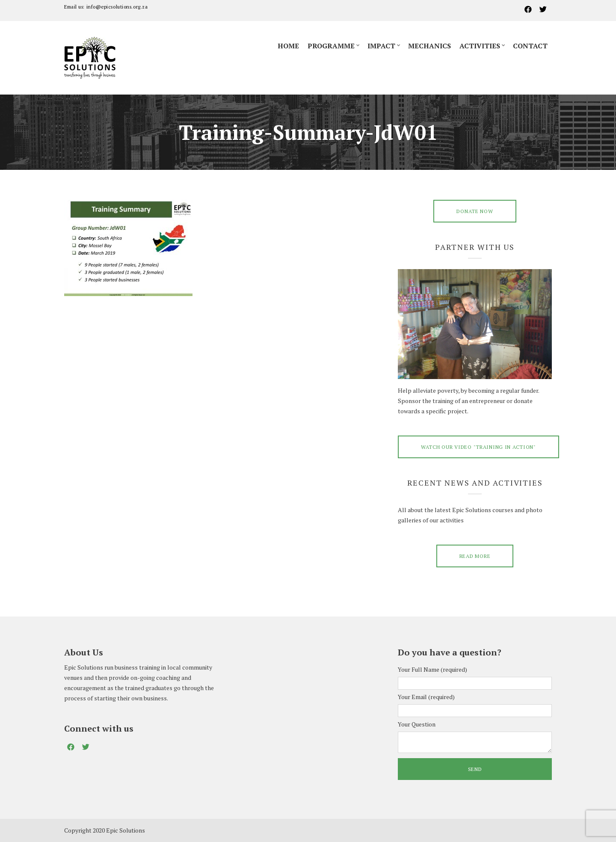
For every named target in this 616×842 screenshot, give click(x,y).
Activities (480, 46)
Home (288, 46)
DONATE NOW (475, 211)
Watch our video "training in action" (478, 447)
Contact (530, 46)
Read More (475, 556)
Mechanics (429, 46)
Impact (381, 46)
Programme (331, 46)
